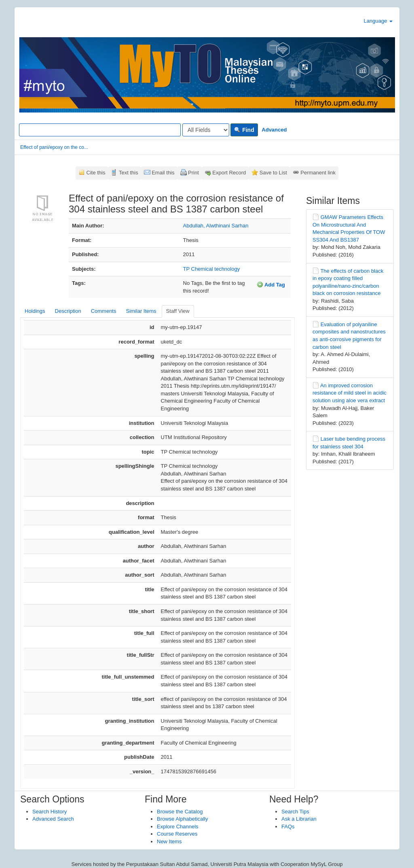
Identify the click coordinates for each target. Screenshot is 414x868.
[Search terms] (100, 130)
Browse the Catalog (180, 812)
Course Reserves (177, 834)
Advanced (274, 130)
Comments (104, 311)
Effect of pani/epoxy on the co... (54, 147)
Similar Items (141, 311)
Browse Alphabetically (182, 819)
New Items (169, 841)
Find (244, 130)
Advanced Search (53, 819)
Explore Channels (178, 827)
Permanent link (318, 173)
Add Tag (271, 284)
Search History (50, 812)
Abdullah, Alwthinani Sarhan (216, 226)
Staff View (178, 311)
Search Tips (295, 812)
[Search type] (206, 130)
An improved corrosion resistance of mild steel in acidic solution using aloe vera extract (350, 393)
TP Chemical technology (212, 269)
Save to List (273, 173)
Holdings (35, 311)
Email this (163, 173)
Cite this (96, 173)
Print (193, 173)
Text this (129, 173)
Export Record (229, 173)
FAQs (288, 827)
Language (378, 21)
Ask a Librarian (299, 819)
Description (68, 311)
